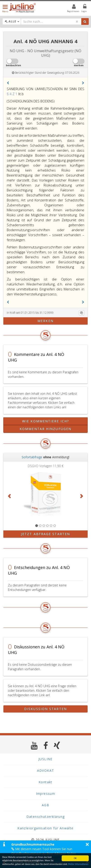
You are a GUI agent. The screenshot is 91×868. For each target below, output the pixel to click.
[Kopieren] (82, 313)
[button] (8, 83)
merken (45, 321)
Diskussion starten (45, 709)
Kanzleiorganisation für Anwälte (45, 828)
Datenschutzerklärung (46, 817)
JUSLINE (45, 759)
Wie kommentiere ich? (45, 421)
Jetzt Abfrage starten (45, 534)
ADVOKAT (46, 770)
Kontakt (45, 782)
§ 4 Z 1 (13, 94)
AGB (45, 805)
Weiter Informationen (78, 864)
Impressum (46, 794)
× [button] (87, 844)
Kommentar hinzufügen (45, 429)
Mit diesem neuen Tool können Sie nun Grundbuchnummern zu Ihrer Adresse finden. (44, 851)
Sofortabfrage (32, 457)
